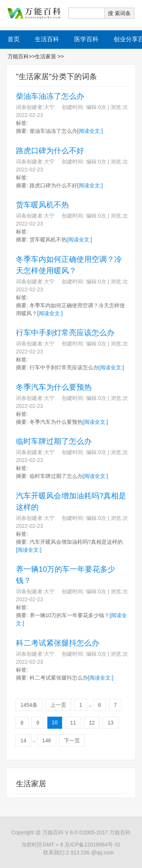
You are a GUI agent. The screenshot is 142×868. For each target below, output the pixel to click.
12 (92, 723)
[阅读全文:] (90, 131)
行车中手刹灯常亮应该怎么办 (65, 333)
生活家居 (46, 56)
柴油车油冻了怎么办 (50, 96)
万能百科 (18, 56)
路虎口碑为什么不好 (50, 151)
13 (111, 723)
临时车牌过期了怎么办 (54, 441)
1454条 (29, 705)
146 (46, 740)
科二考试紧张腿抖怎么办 (58, 643)
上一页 (58, 705)
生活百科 (47, 39)
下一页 (72, 740)
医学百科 (86, 39)
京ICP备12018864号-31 (93, 845)
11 (73, 723)
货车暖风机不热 (42, 205)
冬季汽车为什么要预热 (54, 387)
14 (23, 740)
